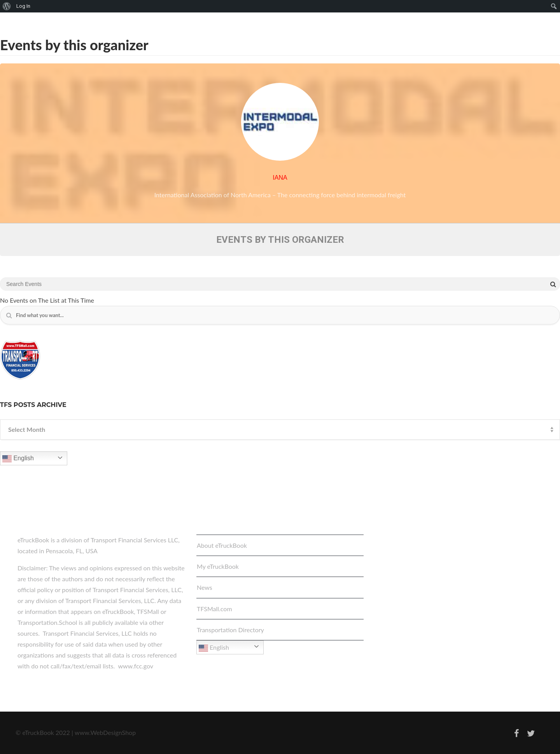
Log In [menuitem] (23, 6)
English (18, 459)
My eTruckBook (218, 566)
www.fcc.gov (136, 666)
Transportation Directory (230, 630)
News (205, 587)
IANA (280, 178)
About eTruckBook (222, 545)
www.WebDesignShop (105, 732)
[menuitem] (7, 6)
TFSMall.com (214, 609)
